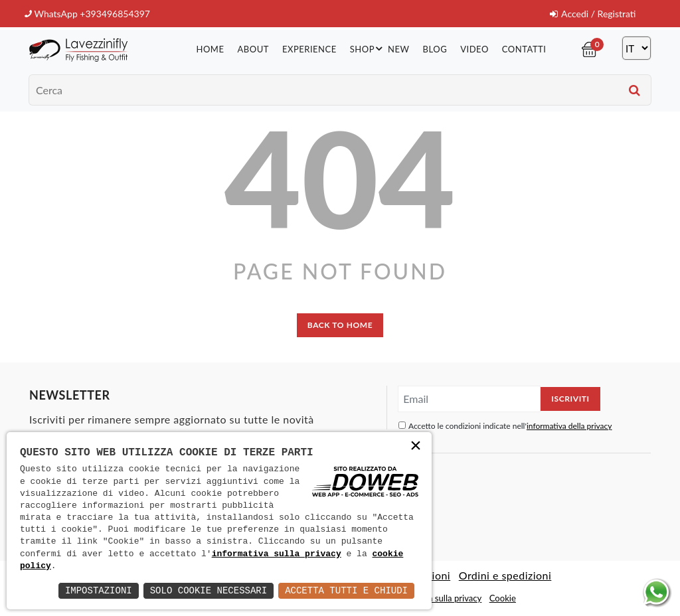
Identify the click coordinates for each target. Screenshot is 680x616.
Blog (435, 49)
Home (210, 49)
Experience (309, 49)
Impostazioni (99, 590)
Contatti (524, 49)
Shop (368, 48)
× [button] (416, 447)
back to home (340, 325)
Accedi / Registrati (593, 14)
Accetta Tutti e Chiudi (346, 590)
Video (474, 49)
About (253, 49)
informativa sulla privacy (277, 554)
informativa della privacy (569, 426)
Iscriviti (570, 399)
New (398, 49)
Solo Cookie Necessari (209, 590)
